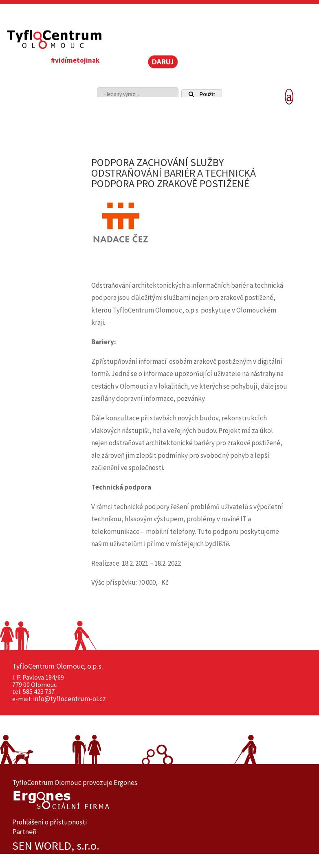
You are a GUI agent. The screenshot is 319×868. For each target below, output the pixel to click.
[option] (159, 846)
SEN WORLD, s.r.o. (56, 846)
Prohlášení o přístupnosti (49, 822)
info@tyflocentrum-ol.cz (69, 699)
